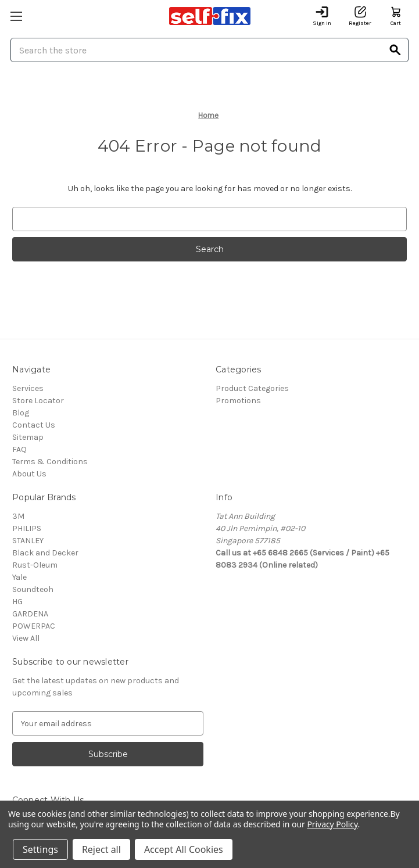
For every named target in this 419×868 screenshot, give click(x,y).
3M (18, 516)
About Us (29, 474)
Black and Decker (45, 553)
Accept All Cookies (184, 849)
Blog (21, 413)
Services (28, 388)
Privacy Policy (332, 824)
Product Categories (252, 388)
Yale (19, 577)
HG (17, 602)
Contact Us (34, 425)
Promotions (238, 401)
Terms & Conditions (50, 462)
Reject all (101, 849)
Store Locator (38, 401)
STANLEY (28, 541)
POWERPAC (34, 626)
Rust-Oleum (35, 565)
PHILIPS (27, 528)
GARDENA (30, 614)
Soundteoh (33, 589)
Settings (40, 849)
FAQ (19, 449)
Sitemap (28, 437)
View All (26, 638)
